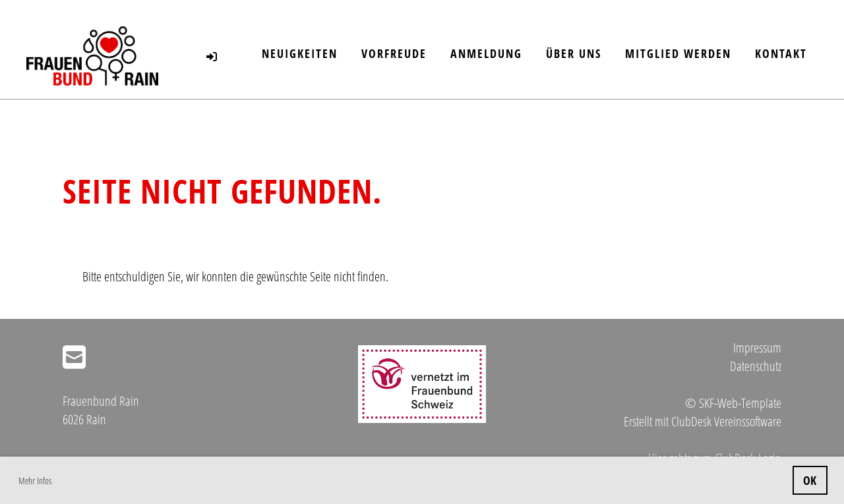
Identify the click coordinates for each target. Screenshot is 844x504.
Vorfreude (394, 53)
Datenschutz (756, 366)
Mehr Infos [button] (35, 481)
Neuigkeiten (300, 53)
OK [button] (810, 480)
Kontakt (781, 53)
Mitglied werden (678, 53)
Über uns (574, 53)
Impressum (757, 348)
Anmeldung (486, 53)
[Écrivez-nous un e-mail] (74, 357)
